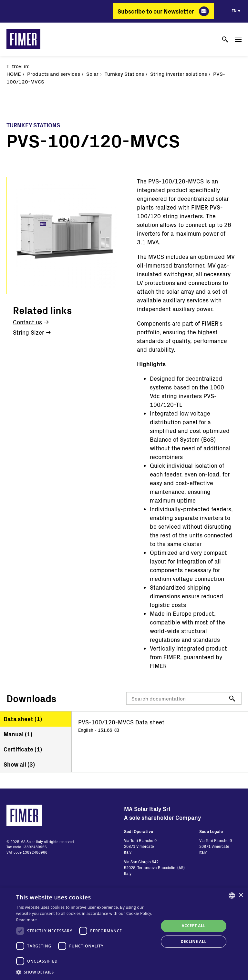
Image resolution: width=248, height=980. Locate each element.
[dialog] (124, 934)
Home (14, 74)
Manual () (18, 734)
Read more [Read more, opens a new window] (26, 920)
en (234, 11)
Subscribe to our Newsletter (156, 11)
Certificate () (23, 749)
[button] (85, 972)
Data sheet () (23, 719)
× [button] (241, 895)
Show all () (19, 764)
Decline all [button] (194, 941)
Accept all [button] (194, 926)
